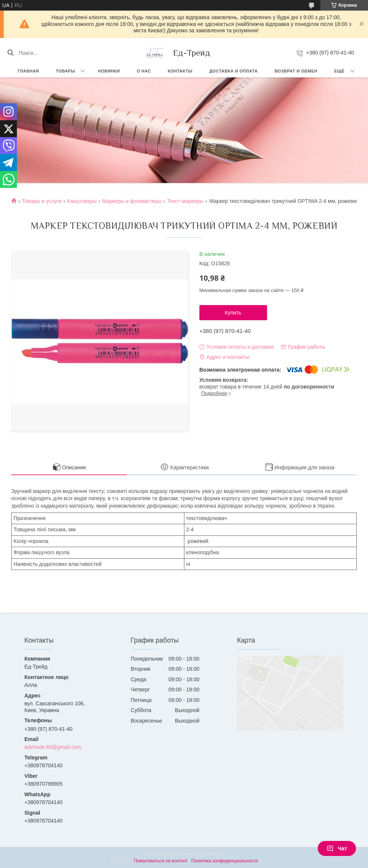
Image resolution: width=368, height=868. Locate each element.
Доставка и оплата (234, 71)
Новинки (109, 71)
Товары (66, 71)
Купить (233, 313)
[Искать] (10, 53)
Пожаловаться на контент (161, 861)
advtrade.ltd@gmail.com (53, 747)
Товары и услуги (42, 201)
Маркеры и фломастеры (132, 201)
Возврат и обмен (296, 71)
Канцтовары (82, 201)
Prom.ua (216, 854)
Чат (337, 848)
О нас (144, 71)
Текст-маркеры (185, 201)
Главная (28, 71)
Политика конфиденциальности (224, 861)
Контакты (180, 71)
